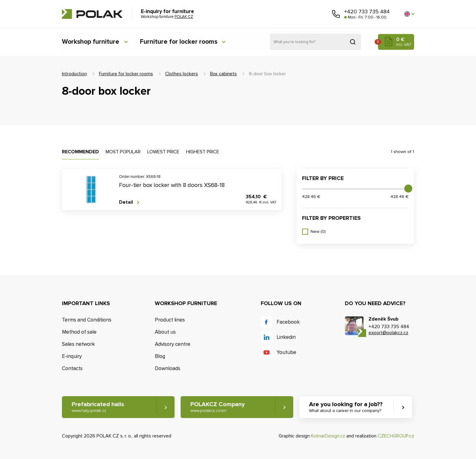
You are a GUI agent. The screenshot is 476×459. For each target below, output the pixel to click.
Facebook (288, 322)
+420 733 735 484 (367, 12)
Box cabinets (223, 74)
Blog (160, 356)
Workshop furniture (91, 42)
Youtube (286, 352)
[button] (409, 14)
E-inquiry (72, 356)
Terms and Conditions (87, 320)
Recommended (80, 152)
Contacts (72, 368)
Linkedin (286, 337)
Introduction (74, 74)
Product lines (170, 320)
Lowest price (163, 152)
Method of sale (79, 332)
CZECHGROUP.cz (396, 436)
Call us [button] (336, 14)
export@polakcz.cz (388, 333)
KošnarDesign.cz (328, 436)
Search (353, 42)
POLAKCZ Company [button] (218, 407)
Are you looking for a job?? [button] (346, 407)
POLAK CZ (92, 14)
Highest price (203, 152)
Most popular (123, 152)
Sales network (78, 344)
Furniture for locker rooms (182, 42)
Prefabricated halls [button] (98, 407)
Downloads (168, 368)
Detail (126, 202)
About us (165, 332)
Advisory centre (173, 344)
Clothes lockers (182, 74)
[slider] (408, 189)
